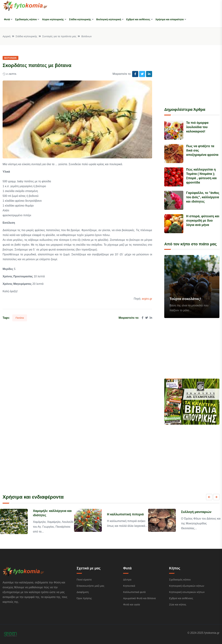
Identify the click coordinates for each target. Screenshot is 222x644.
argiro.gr (147, 299)
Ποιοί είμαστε (84, 580)
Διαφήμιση (83, 592)
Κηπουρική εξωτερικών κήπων (187, 586)
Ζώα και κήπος (178, 604)
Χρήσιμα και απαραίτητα (170, 19)
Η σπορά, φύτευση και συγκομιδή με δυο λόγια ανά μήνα (203, 221)
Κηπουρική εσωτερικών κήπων (187, 592)
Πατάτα (20, 318)
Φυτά (7, 19)
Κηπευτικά (129, 586)
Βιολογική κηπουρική (109, 19)
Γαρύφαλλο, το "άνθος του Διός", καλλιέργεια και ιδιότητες (203, 197)
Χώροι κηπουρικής (53, 19)
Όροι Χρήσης (84, 598)
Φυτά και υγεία (132, 604)
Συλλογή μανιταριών (196, 512)
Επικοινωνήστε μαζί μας (91, 586)
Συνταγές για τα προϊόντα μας (59, 36)
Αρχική (7, 36)
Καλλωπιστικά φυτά (134, 592)
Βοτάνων (86, 36)
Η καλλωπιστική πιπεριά (125, 514)
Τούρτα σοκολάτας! (185, 299)
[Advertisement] (192, 77)
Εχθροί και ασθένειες (138, 19)
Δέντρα (127, 580)
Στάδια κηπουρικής (80, 19)
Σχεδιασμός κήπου (26, 19)
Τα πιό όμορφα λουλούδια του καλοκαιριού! (197, 127)
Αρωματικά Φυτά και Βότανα (139, 598)
